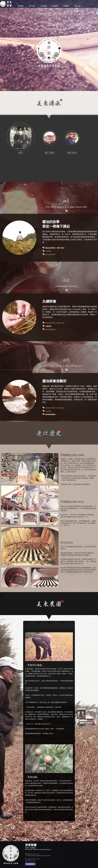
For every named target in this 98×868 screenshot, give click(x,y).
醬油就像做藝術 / (51, 254)
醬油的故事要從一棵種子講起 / (55, 323)
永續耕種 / (49, 251)
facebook (30, 864)
